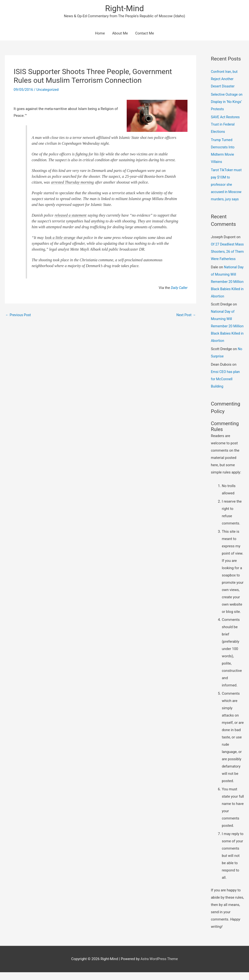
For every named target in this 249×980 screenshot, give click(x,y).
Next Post (186, 315)
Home (100, 34)
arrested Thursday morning (72, 183)
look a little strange (60, 238)
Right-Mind (124, 9)
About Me (120, 34)
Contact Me (145, 34)
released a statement (71, 216)
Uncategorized (48, 90)
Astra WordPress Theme (159, 967)
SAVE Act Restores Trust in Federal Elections (226, 125)
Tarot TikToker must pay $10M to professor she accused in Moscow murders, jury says (227, 185)
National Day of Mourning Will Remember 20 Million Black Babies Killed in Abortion (227, 289)
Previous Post (19, 315)
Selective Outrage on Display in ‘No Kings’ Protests (225, 102)
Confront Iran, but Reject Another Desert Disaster (225, 79)
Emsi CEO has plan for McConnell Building (226, 387)
